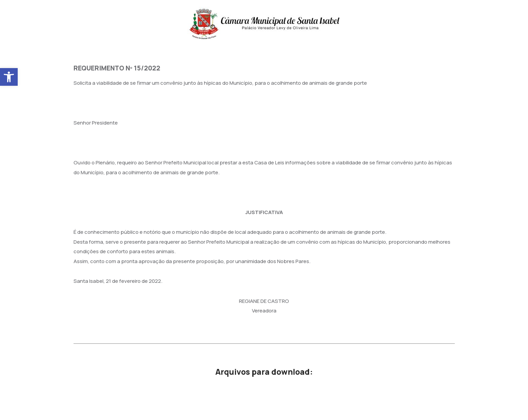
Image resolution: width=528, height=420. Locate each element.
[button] (9, 77)
